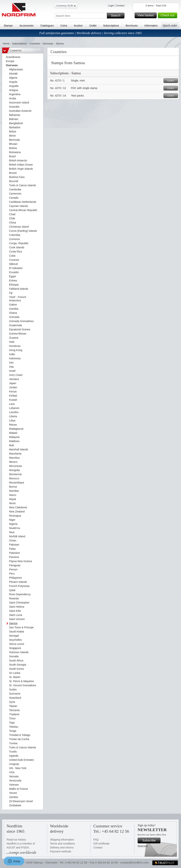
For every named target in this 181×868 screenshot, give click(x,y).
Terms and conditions (62, 844)
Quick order (170, 25)
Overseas (48, 44)
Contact (120, 6)
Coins (64, 26)
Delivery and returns (62, 847)
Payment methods (61, 851)
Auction (78, 26)
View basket (146, 15)
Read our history (16, 840)
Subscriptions (111, 26)
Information (151, 26)
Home (6, 44)
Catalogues (47, 26)
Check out (168, 15)
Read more (143, 846)
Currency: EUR (66, 6)
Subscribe (151, 841)
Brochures (132, 26)
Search (117, 16)
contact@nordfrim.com (134, 862)
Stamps (8, 26)
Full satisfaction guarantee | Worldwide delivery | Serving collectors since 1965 (90, 33)
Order (172, 81)
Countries (35, 44)
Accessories (26, 26)
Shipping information (62, 840)
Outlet (93, 26)
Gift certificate (101, 844)
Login (111, 6)
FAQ (96, 840)
